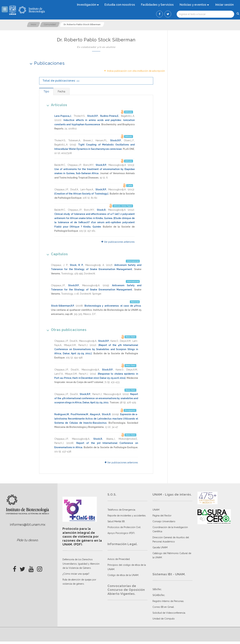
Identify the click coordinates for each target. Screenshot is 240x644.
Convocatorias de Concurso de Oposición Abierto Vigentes (126, 590)
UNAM (156, 510)
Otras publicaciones (65, 330)
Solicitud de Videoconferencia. (169, 613)
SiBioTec (157, 589)
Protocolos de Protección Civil (124, 527)
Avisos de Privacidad (119, 559)
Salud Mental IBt (116, 521)
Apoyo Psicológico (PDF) (121, 533)
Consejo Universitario (164, 521)
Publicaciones (46, 63)
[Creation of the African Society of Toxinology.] (81, 194)
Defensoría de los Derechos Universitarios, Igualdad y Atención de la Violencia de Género (81, 564)
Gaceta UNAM (160, 547)
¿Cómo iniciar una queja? (76, 574)
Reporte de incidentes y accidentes (127, 516)
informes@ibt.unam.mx (28, 525)
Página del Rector (162, 516)
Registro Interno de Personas (168, 601)
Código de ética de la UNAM (123, 575)
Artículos (56, 105)
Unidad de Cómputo (164, 619)
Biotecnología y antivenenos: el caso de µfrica (113, 306)
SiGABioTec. (159, 595)
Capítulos (56, 254)
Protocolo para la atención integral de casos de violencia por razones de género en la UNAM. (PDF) (82, 536)
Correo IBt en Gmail (163, 607)
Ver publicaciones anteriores (118, 242)
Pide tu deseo (27, 540)
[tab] (46, 91)
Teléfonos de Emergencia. (122, 510)
